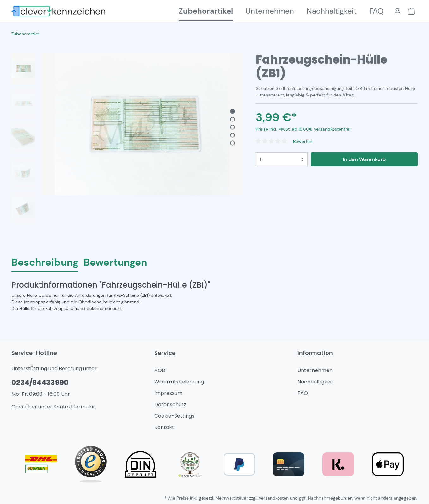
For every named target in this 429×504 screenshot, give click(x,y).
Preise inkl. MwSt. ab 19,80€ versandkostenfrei (303, 129)
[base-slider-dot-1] (233, 112)
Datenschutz (170, 404)
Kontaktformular (74, 407)
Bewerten (303, 141)
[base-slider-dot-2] (233, 119)
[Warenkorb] (411, 11)
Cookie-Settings (174, 416)
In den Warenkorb (364, 159)
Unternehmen (315, 370)
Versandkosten (274, 498)
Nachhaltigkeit (316, 382)
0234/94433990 (40, 383)
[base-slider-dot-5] (233, 143)
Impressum (168, 393)
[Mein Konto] (397, 11)
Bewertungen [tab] (115, 262)
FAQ (303, 393)
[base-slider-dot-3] (233, 127)
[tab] (45, 262)
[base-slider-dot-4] (233, 135)
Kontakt (164, 427)
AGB (160, 370)
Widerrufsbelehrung (179, 382)
